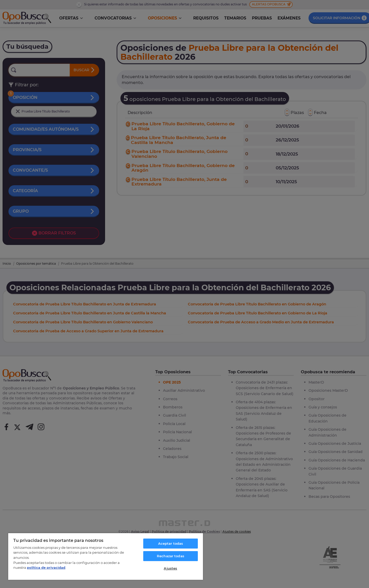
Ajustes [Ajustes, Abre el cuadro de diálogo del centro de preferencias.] (170, 568)
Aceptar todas (171, 543)
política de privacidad (46, 568)
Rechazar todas (171, 556)
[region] (106, 556)
